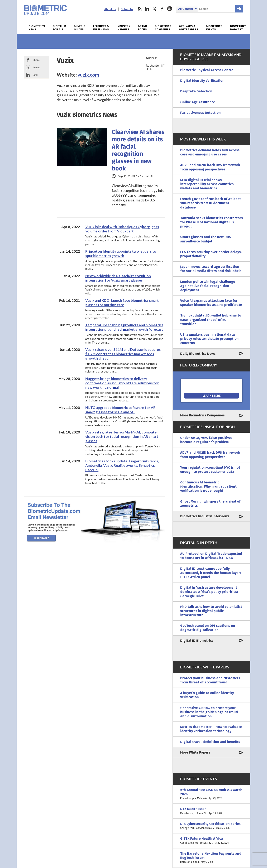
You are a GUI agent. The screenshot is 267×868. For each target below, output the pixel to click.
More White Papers (195, 752)
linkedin (147, 9)
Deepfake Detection (196, 91)
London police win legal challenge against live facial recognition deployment (208, 286)
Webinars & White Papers (189, 28)
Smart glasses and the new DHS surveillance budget (206, 239)
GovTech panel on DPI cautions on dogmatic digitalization (208, 628)
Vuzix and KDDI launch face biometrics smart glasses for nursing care (122, 303)
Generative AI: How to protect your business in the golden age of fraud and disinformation (209, 712)
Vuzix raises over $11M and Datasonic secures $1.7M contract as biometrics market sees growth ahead (123, 354)
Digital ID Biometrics (197, 641)
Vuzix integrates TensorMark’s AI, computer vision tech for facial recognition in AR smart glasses (122, 436)
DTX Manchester (212, 811)
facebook (162, 9)
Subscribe (127, 9)
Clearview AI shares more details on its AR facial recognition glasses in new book (138, 150)
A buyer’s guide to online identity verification (207, 695)
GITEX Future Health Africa (212, 841)
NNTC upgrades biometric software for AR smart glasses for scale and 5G (120, 410)
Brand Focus (142, 28)
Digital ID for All (59, 28)
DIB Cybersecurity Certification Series (212, 826)
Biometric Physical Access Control (207, 70)
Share (36, 60)
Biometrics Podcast (238, 28)
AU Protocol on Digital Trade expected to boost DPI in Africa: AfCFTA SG (211, 556)
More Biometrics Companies (202, 415)
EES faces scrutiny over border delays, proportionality (211, 254)
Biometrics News (37, 28)
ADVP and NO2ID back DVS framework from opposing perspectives (210, 167)
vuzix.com (88, 75)
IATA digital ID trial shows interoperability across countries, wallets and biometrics (207, 184)
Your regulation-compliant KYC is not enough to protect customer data (210, 470)
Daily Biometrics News (198, 354)
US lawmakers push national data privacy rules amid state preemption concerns (209, 339)
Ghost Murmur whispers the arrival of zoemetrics (210, 504)
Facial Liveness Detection (200, 113)
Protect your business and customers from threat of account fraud (210, 680)
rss (140, 9)
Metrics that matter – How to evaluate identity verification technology (211, 729)
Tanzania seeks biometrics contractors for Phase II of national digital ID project (212, 222)
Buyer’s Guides (80, 28)
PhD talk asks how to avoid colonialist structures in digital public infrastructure (211, 611)
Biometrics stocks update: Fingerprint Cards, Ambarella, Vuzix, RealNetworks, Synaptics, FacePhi (122, 465)
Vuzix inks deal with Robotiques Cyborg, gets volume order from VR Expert (122, 229)
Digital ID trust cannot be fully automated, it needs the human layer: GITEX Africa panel (210, 573)
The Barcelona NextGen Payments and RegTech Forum (212, 858)
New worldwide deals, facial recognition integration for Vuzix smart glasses (118, 278)
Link (35, 75)
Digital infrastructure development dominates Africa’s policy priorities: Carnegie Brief (209, 592)
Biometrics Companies (163, 28)
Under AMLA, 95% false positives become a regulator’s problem (206, 440)
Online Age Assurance (198, 102)
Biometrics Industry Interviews (205, 516)
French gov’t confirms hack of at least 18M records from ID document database (210, 203)
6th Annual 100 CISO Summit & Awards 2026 (212, 794)
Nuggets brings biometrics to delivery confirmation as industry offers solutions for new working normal (122, 383)
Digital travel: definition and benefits (210, 742)
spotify (170, 9)
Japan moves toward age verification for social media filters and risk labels (211, 269)
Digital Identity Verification (202, 81)
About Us (110, 9)
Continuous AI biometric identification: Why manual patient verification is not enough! (208, 486)
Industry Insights (123, 28)
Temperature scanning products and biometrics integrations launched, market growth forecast (124, 327)
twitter (155, 9)
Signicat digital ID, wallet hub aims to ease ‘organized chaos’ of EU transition (211, 320)
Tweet (36, 67)
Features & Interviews (101, 28)
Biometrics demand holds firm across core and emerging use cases (210, 152)
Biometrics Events (214, 28)
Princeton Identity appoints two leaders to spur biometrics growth (121, 253)
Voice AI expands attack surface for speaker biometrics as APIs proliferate (211, 303)
